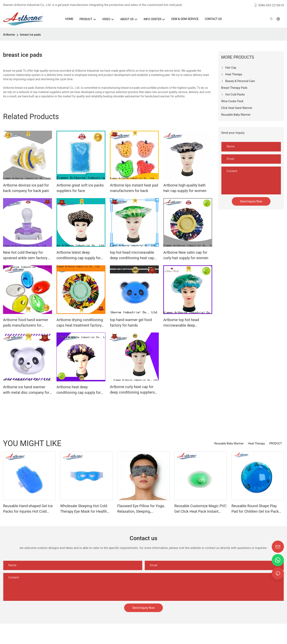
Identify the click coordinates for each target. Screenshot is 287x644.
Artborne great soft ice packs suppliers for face (80, 188)
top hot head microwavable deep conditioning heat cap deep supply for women (132, 255)
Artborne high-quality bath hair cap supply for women (185, 188)
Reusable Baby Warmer (229, 443)
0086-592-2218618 (269, 5)
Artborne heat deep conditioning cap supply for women (79, 390)
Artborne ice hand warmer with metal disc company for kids (26, 390)
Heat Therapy (257, 443)
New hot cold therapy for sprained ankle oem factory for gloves (25, 255)
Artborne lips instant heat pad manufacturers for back (134, 188)
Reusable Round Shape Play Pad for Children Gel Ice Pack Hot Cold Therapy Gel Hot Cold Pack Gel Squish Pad (256, 509)
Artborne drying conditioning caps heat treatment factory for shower (80, 323)
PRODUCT (275, 443)
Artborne (9, 35)
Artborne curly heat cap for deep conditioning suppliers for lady (132, 390)
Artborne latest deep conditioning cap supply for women (79, 255)
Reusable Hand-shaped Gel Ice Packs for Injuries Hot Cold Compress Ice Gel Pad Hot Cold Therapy (29, 509)
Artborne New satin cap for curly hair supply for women (186, 255)
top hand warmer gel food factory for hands (131, 323)
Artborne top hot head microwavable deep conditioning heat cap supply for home (187, 323)
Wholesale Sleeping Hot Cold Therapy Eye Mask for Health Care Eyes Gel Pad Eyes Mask (84, 509)
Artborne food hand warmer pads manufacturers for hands (26, 323)
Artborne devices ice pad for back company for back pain (26, 188)
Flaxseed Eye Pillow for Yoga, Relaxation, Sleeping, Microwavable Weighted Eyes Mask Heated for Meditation (141, 509)
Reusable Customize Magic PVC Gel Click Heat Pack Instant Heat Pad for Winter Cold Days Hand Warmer (200, 509)
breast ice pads (30, 35)
